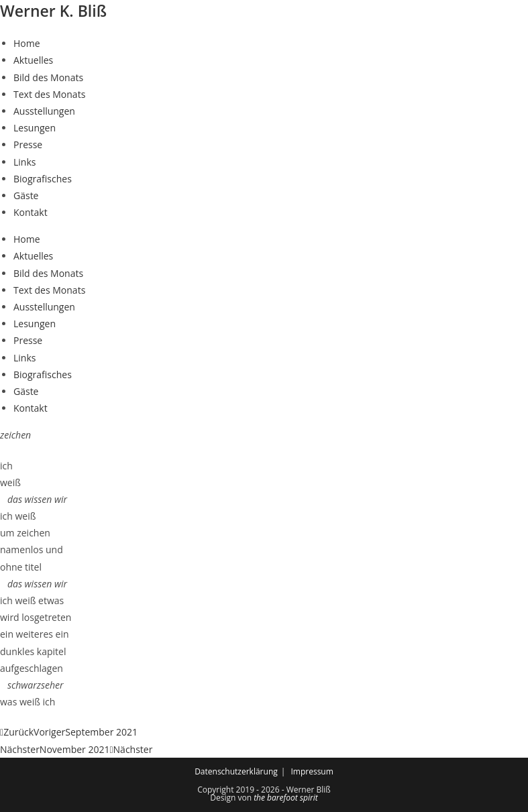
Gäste (26, 195)
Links (24, 162)
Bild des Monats (48, 77)
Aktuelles (33, 60)
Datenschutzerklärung (236, 771)
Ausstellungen (44, 111)
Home (27, 43)
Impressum (312, 771)
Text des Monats (49, 94)
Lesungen (35, 128)
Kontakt (31, 212)
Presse (28, 144)
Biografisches (43, 179)
